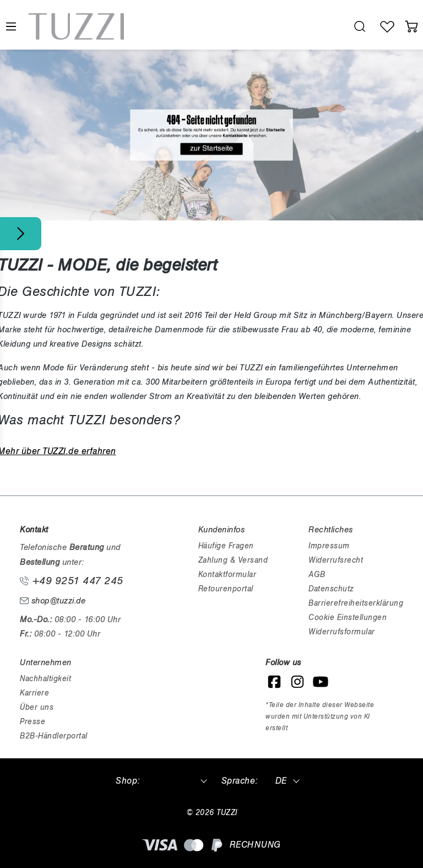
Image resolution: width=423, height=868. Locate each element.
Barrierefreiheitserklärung (356, 603)
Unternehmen (46, 662)
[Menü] (10, 27)
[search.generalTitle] (360, 26)
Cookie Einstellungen (348, 618)
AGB (317, 575)
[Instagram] (297, 682)
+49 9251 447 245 (72, 581)
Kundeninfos (222, 530)
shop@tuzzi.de (53, 601)
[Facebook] (274, 682)
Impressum (329, 546)
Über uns (37, 707)
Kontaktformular (227, 575)
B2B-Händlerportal (54, 736)
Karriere (34, 693)
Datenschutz (331, 589)
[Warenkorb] (411, 26)
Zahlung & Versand (233, 560)
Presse (32, 722)
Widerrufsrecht (336, 560)
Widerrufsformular (342, 632)
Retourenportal (226, 589)
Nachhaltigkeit (45, 679)
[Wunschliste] (387, 26)
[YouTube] (321, 682)
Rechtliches (331, 530)
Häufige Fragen (226, 546)
